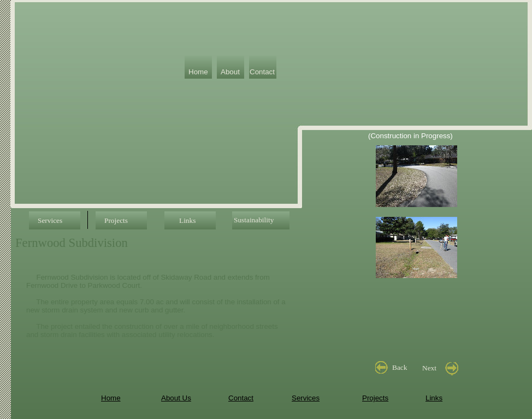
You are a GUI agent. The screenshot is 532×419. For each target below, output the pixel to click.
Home (111, 398)
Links (434, 398)
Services (306, 398)
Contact (241, 398)
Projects (375, 398)
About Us (176, 398)
